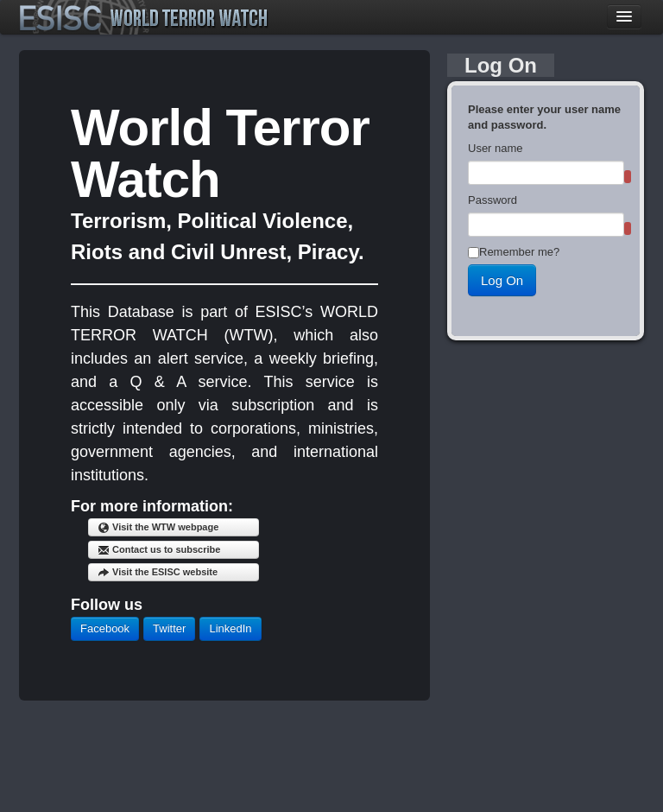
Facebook (105, 628)
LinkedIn (230, 628)
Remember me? (519, 252)
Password (493, 200)
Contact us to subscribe (159, 550)
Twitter (169, 628)
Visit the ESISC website (158, 573)
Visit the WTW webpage (158, 528)
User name (496, 148)
